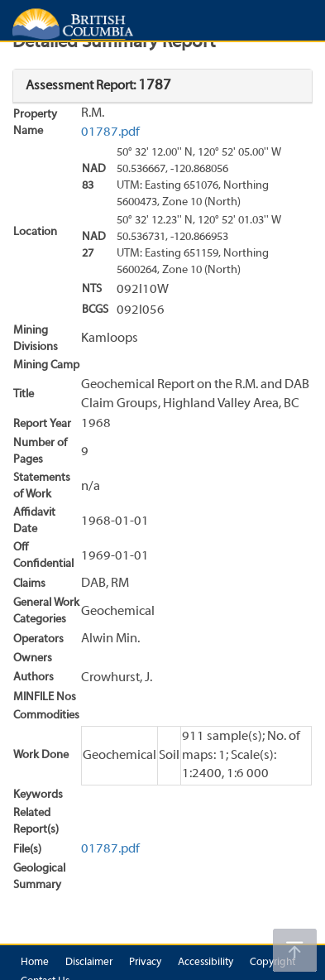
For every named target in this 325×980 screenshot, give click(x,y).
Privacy (145, 963)
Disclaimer (89, 963)
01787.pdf (110, 132)
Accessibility (206, 963)
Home (35, 963)
